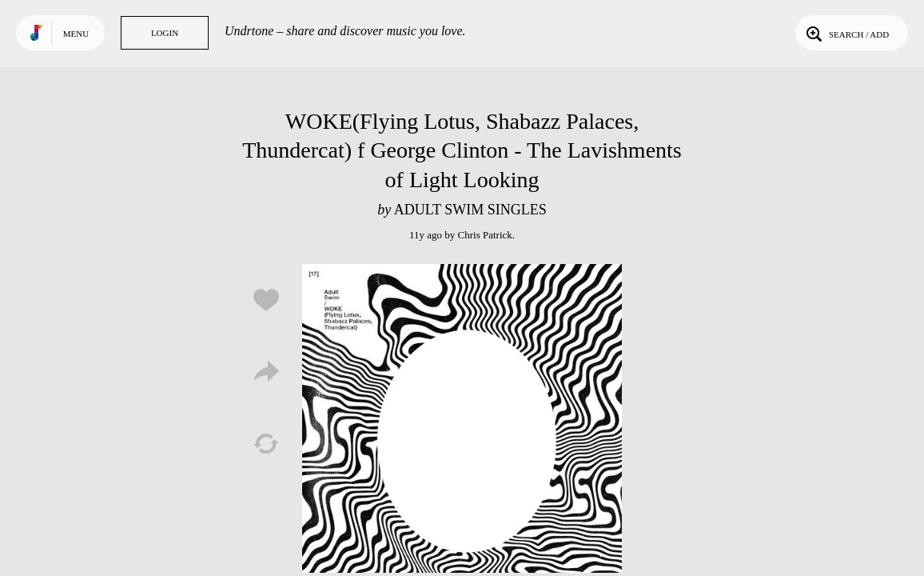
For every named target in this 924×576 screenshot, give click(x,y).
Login (165, 33)
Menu (76, 34)
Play (462, 424)
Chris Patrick (485, 235)
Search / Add (846, 33)
